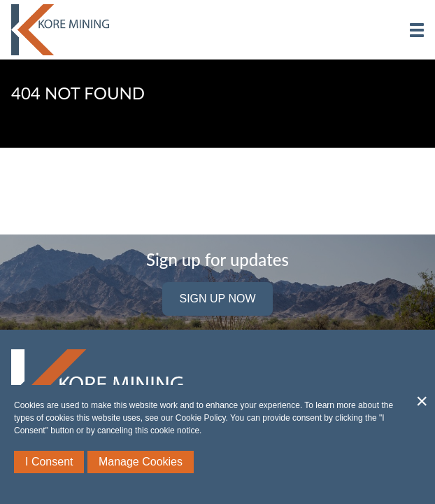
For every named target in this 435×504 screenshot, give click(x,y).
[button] (417, 30)
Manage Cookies (141, 462)
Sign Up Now (217, 299)
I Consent (49, 462)
